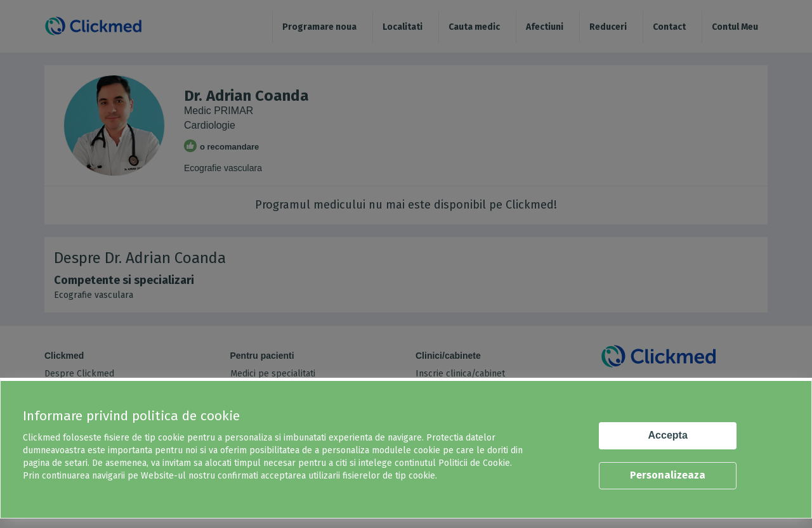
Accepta (668, 435)
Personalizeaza (668, 475)
